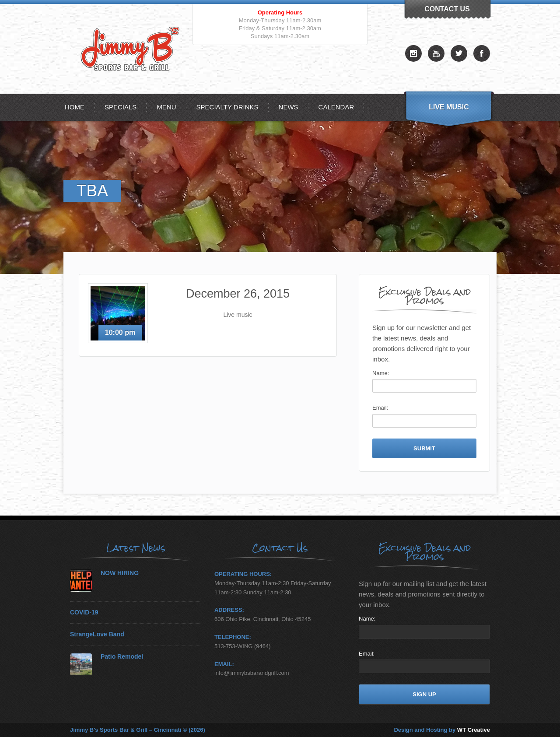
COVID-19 (84, 612)
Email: (380, 408)
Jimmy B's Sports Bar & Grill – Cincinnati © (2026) (138, 730)
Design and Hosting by (442, 730)
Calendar (336, 107)
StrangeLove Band (97, 634)
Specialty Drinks (227, 107)
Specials (121, 107)
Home (75, 107)
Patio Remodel (122, 657)
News (289, 107)
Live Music (449, 107)
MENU (166, 107)
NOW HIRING (120, 573)
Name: (381, 373)
